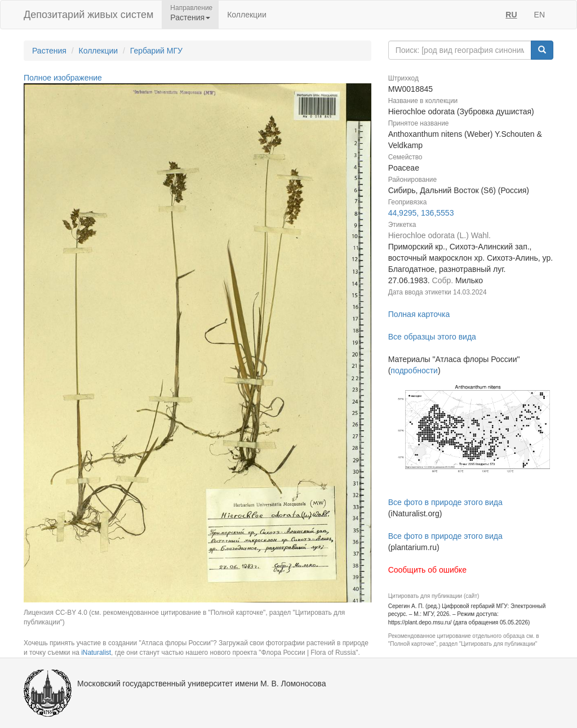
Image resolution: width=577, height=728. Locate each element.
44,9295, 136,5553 (421, 213)
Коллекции (247, 15)
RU (511, 15)
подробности (414, 370)
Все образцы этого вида (432, 337)
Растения (49, 51)
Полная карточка (419, 314)
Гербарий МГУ (156, 51)
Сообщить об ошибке (427, 570)
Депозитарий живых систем (88, 15)
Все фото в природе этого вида (445, 502)
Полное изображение (63, 78)
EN (540, 15)
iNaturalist (96, 653)
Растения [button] (190, 17)
